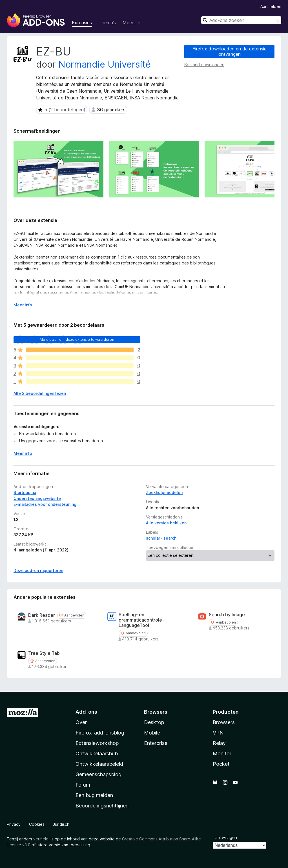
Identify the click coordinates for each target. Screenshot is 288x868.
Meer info (23, 453)
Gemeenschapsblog (98, 774)
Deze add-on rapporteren (38, 570)
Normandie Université (105, 64)
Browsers (224, 722)
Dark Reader (42, 615)
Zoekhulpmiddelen (164, 492)
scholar (153, 538)
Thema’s (107, 23)
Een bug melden (94, 795)
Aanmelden (271, 6)
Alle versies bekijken (166, 523)
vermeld (41, 839)
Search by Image (227, 615)
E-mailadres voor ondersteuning (45, 504)
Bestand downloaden (204, 65)
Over (81, 722)
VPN (218, 733)
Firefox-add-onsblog (100, 733)
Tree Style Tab (44, 653)
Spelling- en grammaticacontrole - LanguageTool (142, 620)
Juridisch (61, 824)
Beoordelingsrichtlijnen (102, 806)
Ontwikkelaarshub (97, 754)
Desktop (154, 722)
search (170, 538)
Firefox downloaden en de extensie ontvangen (230, 51)
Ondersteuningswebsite (37, 498)
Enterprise (156, 743)
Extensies (82, 23)
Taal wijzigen (225, 837)
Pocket (221, 764)
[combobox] (241, 20)
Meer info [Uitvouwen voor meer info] (23, 305)
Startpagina (25, 492)
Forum (83, 785)
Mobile (152, 733)
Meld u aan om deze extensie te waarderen (77, 340)
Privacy (14, 824)
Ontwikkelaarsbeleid (99, 764)
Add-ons (86, 712)
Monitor (222, 754)
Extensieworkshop (97, 743)
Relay (219, 743)
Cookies (37, 824)
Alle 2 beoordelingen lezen (40, 393)
